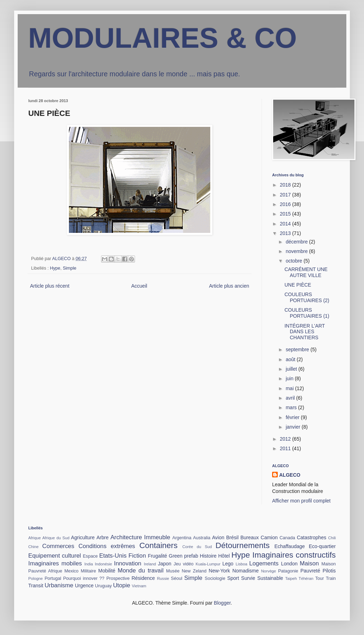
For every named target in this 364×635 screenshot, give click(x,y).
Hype (55, 268)
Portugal (53, 578)
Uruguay (104, 586)
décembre (297, 242)
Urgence (84, 586)
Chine (33, 547)
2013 (286, 233)
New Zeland (194, 571)
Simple (70, 268)
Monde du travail (141, 571)
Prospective (118, 578)
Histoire (208, 556)
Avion (218, 537)
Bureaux (249, 537)
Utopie (122, 585)
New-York (219, 571)
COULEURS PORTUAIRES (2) (307, 297)
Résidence (143, 578)
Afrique (34, 538)
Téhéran (306, 578)
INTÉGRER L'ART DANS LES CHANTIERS (305, 332)
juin (290, 378)
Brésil (232, 537)
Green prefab (184, 556)
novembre (297, 251)
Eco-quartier (322, 546)
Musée (173, 571)
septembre (298, 349)
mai (290, 388)
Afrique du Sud (56, 538)
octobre (295, 261)
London (289, 564)
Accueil (139, 286)
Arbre (102, 537)
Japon (165, 564)
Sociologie (215, 578)
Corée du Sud (197, 547)
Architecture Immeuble (140, 537)
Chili (332, 538)
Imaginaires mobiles (55, 563)
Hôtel (224, 556)
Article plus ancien (229, 286)
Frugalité (157, 556)
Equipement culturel (55, 556)
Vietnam (139, 586)
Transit (36, 586)
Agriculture (83, 537)
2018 (286, 185)
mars (292, 407)
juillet (292, 369)
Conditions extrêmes (107, 546)
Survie (248, 578)
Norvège (269, 571)
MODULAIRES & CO (163, 38)
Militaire (88, 571)
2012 (286, 439)
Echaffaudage (289, 546)
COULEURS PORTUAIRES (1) (307, 313)
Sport (233, 578)
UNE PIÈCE (298, 285)
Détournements (243, 545)
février (293, 417)
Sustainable (270, 578)
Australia (202, 538)
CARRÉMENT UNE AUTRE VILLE (306, 272)
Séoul (177, 578)
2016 (286, 204)
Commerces (58, 546)
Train (331, 578)
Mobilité (107, 571)
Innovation (128, 563)
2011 (286, 448)
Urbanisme (59, 585)
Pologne (36, 578)
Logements (264, 563)
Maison (309, 563)
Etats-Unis (113, 556)
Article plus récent (50, 286)
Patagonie (288, 571)
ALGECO (290, 475)
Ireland (150, 564)
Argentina (182, 538)
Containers (158, 545)
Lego (228, 564)
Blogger (222, 603)
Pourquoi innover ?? (84, 578)
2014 (286, 224)
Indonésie (103, 564)
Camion (269, 537)
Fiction (137, 556)
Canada (287, 538)
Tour (320, 578)
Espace (90, 556)
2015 (286, 214)
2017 (286, 195)
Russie (163, 578)
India (89, 564)
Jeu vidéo (183, 564)
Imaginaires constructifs (294, 555)
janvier (293, 427)
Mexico (71, 571)
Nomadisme (245, 571)
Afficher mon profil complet (301, 501)
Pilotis (329, 571)
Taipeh (291, 578)
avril (291, 398)
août (291, 359)
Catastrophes (312, 537)
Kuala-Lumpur (208, 564)
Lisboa (242, 564)
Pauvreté (310, 571)
